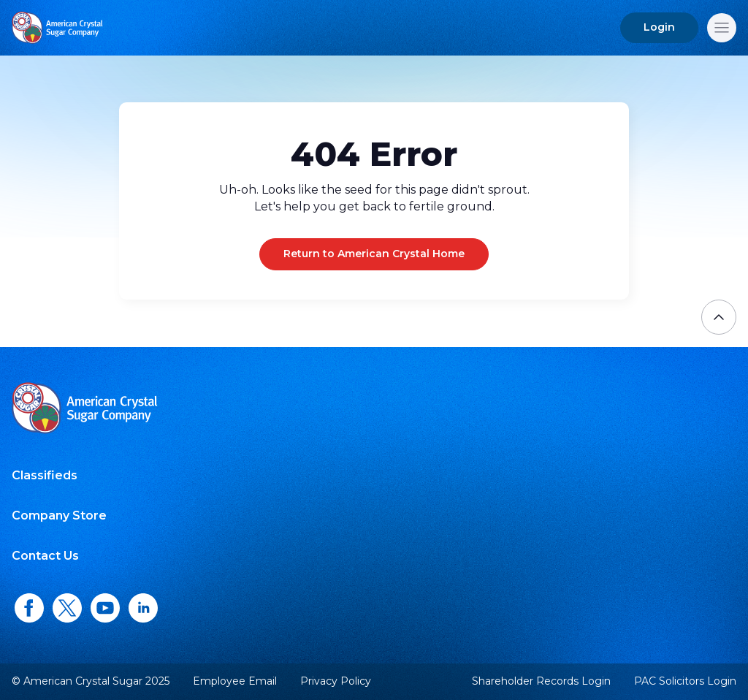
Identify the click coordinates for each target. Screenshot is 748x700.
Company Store (59, 516)
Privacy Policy (336, 681)
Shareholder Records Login (541, 681)
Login (659, 27)
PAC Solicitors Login (685, 681)
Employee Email (235, 681)
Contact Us (45, 556)
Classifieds (45, 475)
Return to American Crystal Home (374, 254)
